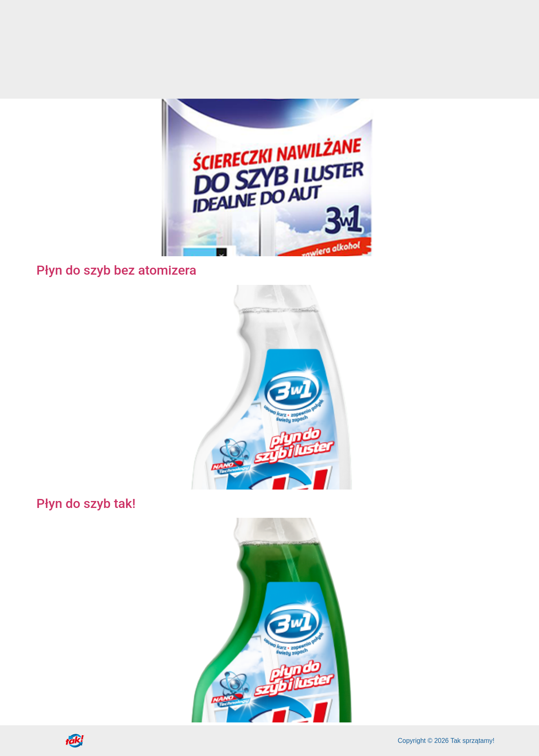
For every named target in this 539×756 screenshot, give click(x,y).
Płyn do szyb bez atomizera (116, 270)
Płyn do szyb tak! (86, 503)
